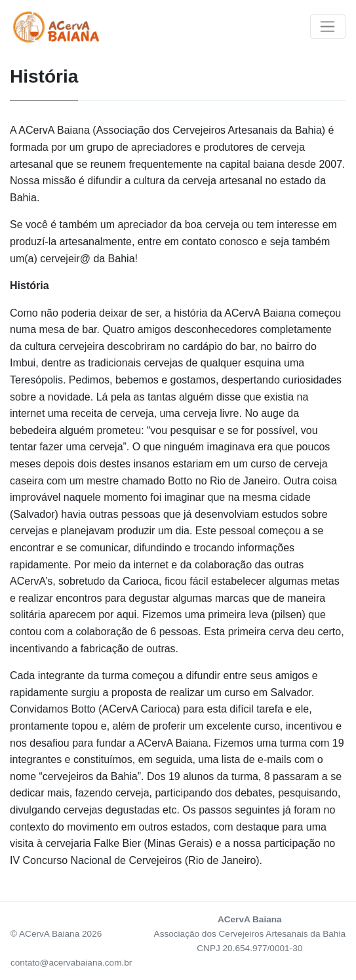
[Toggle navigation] (328, 27)
